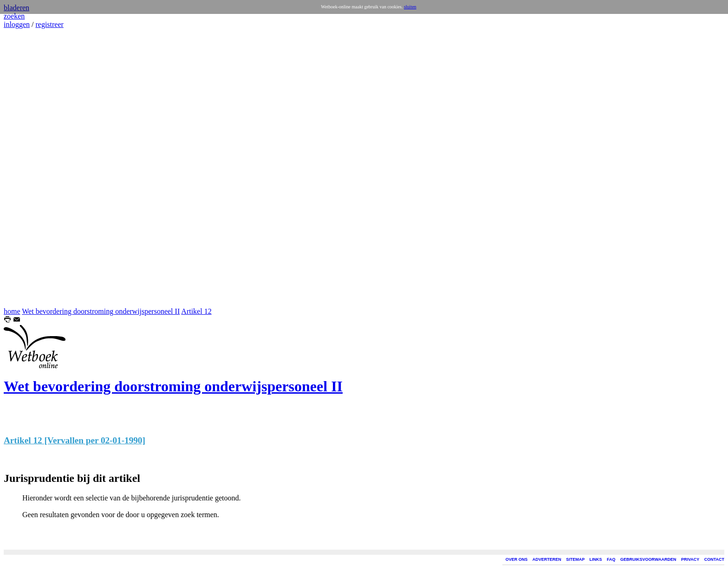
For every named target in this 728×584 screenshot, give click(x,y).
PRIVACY (690, 559)
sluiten (410, 7)
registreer (49, 24)
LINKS (596, 559)
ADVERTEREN (547, 559)
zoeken (14, 16)
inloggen (17, 24)
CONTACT (714, 559)
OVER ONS (517, 559)
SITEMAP (575, 559)
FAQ (611, 559)
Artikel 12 (196, 311)
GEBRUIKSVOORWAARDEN (648, 559)
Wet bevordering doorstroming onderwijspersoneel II (101, 311)
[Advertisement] (32, 168)
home (12, 311)
